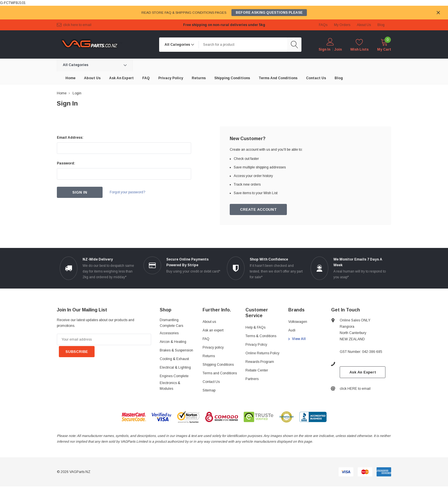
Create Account (259, 210)
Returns (209, 356)
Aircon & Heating (173, 342)
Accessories (169, 333)
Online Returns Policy (262, 353)
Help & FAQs (255, 328)
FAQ (206, 339)
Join (338, 49)
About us (209, 322)
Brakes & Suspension (176, 351)
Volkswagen (298, 322)
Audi (292, 331)
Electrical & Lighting (175, 368)
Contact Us (211, 382)
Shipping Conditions (218, 365)
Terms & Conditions (261, 336)
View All (299, 339)
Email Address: (70, 138)
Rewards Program (260, 362)
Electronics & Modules (170, 386)
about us (364, 25)
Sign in (324, 49)
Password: (66, 163)
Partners (252, 379)
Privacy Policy (256, 345)
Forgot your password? (130, 192)
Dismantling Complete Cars (171, 323)
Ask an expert (213, 331)
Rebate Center (257, 371)
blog (381, 25)
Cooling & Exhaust (174, 359)
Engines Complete (174, 376)
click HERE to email (77, 25)
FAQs (323, 25)
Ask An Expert (363, 372)
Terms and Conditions (220, 373)
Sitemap (209, 391)
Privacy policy (213, 348)
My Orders (342, 25)
